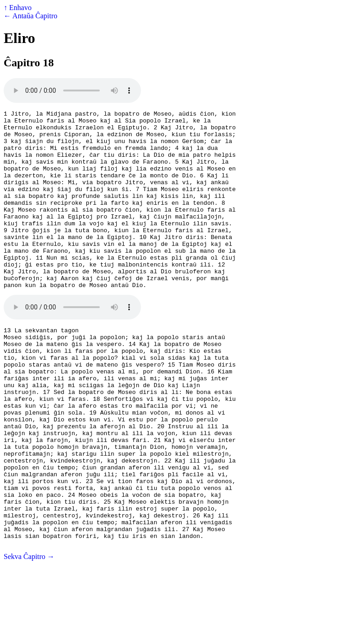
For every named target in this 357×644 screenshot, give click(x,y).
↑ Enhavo (18, 8)
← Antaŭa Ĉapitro (30, 16)
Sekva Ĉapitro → (29, 636)
